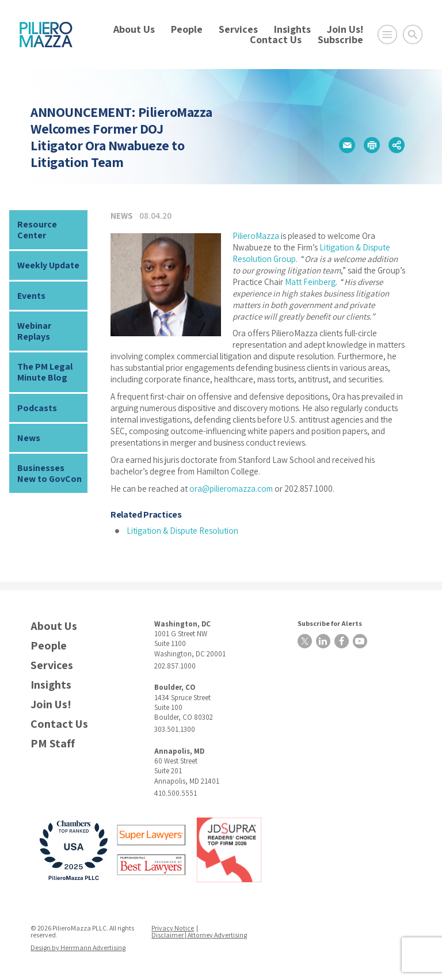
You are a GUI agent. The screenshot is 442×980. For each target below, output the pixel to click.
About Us (134, 29)
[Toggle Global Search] (413, 35)
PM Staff (53, 744)
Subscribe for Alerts (330, 623)
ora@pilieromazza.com (231, 489)
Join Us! (345, 29)
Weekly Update (48, 265)
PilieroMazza (256, 236)
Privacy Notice (173, 928)
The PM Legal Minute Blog (45, 372)
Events (31, 296)
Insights (292, 29)
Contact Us (276, 39)
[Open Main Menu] (387, 35)
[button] (347, 145)
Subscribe (340, 39)
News (29, 438)
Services (238, 29)
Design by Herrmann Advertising (78, 947)
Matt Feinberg (310, 282)
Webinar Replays (34, 331)
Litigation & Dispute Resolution (182, 531)
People (187, 29)
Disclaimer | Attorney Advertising (199, 935)
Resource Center (37, 230)
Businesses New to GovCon (49, 473)
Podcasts (37, 408)
